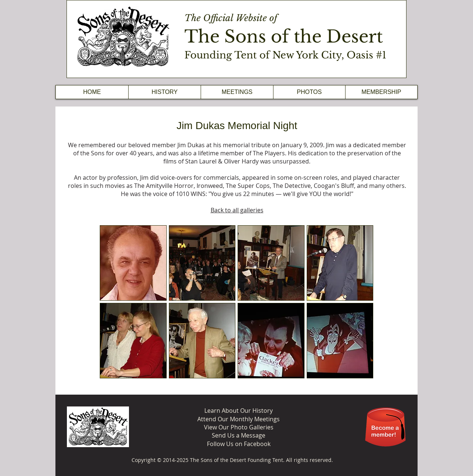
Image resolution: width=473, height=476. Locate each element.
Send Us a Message (239, 435)
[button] (164, 92)
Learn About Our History (239, 411)
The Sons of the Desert (284, 36)
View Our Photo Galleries (239, 427)
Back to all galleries (237, 210)
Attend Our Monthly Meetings (239, 419)
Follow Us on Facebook (239, 444)
